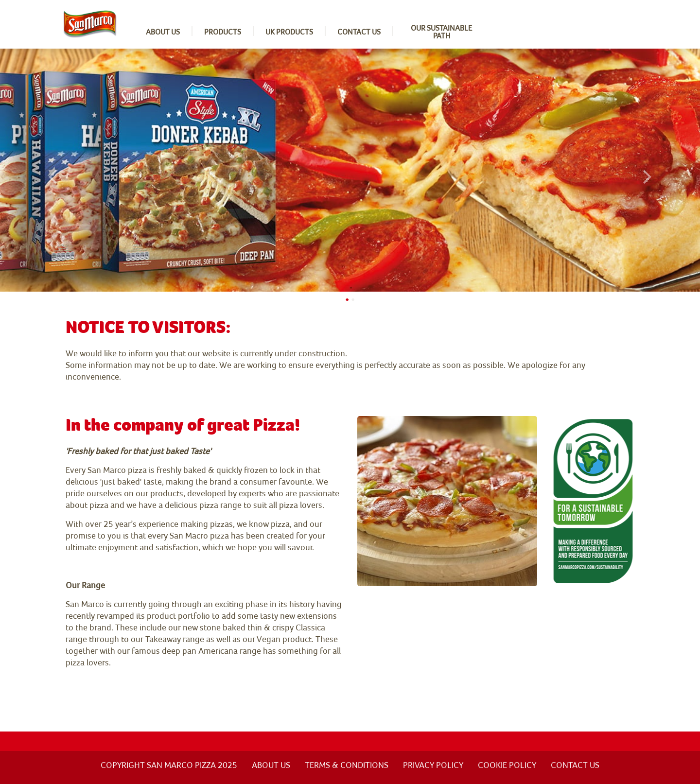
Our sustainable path (441, 32)
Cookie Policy (507, 765)
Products (223, 32)
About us (163, 32)
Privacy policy (433, 765)
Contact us (359, 32)
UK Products (289, 32)
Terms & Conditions (347, 765)
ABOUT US (271, 765)
